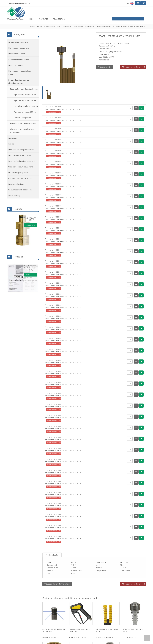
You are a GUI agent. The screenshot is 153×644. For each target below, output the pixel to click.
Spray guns (13, 138)
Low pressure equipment (18, 42)
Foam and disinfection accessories (22, 161)
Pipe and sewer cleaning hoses (84, 27)
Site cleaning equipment (18, 173)
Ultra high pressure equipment (21, 167)
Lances (11, 144)
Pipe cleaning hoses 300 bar (105, 27)
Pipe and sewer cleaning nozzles (23, 123)
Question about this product (133, 67)
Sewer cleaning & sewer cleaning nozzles (59, 27)
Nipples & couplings (16, 65)
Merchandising (14, 196)
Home (32, 19)
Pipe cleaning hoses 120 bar (25, 95)
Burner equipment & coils (19, 59)
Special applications (16, 184)
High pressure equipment (19, 48)
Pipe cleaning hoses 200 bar (25, 100)
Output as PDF (105, 67)
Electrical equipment (17, 54)
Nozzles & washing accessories (21, 150)
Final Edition (59, 19)
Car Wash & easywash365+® (20, 178)
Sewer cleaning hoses (22, 118)
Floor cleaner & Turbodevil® (20, 155)
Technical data (52, 533)
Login (127, 3)
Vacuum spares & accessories (20, 190)
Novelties (44, 19)
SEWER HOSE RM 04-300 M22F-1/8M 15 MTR (130, 27)
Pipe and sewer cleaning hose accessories (22, 131)
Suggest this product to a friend (57, 562)
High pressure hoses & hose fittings (20, 73)
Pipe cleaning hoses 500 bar (25, 112)
